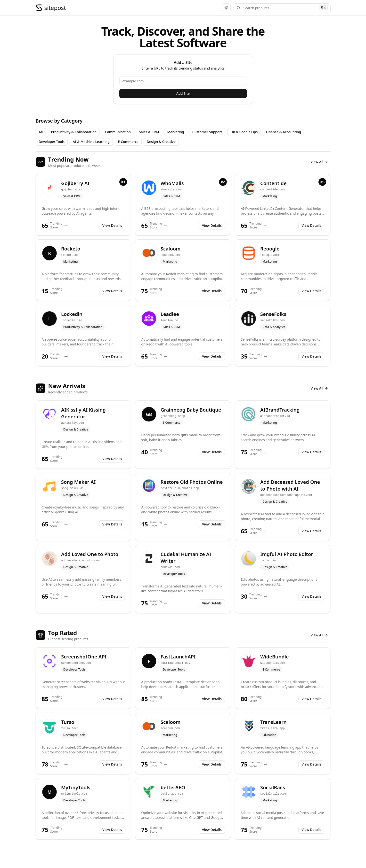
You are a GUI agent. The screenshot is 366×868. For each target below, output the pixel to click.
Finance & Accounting (283, 132)
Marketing (176, 132)
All (41, 132)
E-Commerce (128, 142)
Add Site (183, 93)
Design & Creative (161, 142)
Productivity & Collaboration (74, 132)
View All (319, 162)
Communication (118, 132)
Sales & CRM (149, 132)
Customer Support (207, 132)
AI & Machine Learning (91, 142)
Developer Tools (52, 142)
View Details (112, 225)
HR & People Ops (244, 132)
